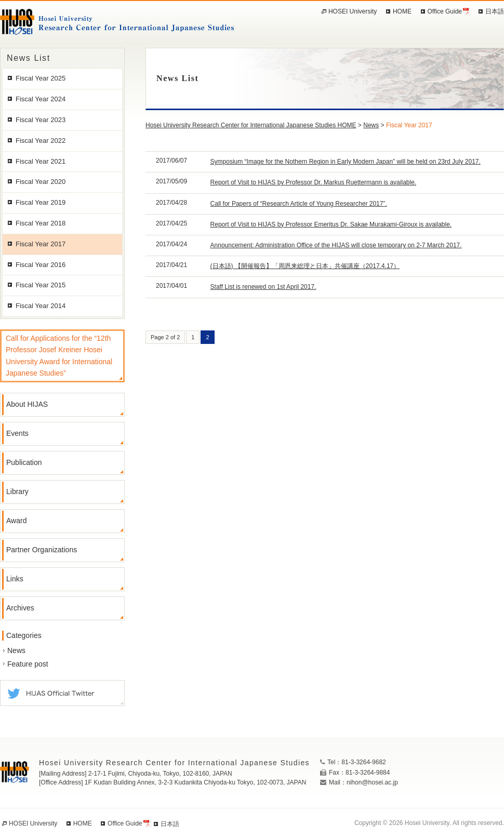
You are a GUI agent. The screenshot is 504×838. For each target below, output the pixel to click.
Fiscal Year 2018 (41, 223)
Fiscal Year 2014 (41, 306)
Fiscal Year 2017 (41, 244)
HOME (402, 11)
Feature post (28, 664)
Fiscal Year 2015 (41, 285)
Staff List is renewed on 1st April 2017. (263, 287)
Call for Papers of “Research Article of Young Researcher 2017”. (299, 204)
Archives (20, 608)
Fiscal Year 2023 (41, 120)
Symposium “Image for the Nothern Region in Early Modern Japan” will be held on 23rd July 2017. (346, 162)
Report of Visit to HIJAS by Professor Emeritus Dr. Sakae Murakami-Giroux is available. (331, 224)
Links (15, 579)
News (16, 650)
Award (16, 521)
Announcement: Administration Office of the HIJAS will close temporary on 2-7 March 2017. (336, 245)
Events (17, 433)
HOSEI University (353, 11)
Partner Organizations (42, 550)
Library (17, 491)
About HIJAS (27, 404)
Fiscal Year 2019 (41, 202)
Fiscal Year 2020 (41, 182)
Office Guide (445, 11)
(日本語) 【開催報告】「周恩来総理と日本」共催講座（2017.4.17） (305, 266)
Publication (24, 462)
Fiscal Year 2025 (41, 78)
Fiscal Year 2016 (41, 265)
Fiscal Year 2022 (41, 141)
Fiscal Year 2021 (41, 161)
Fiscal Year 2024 (41, 99)
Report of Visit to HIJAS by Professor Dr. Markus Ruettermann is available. (314, 182)
